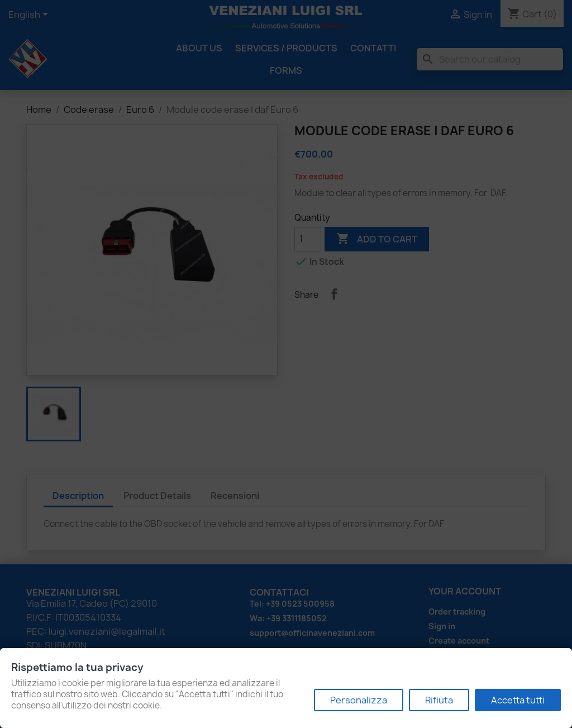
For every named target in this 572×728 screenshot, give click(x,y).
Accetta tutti (518, 700)
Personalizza (359, 700)
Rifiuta (439, 700)
